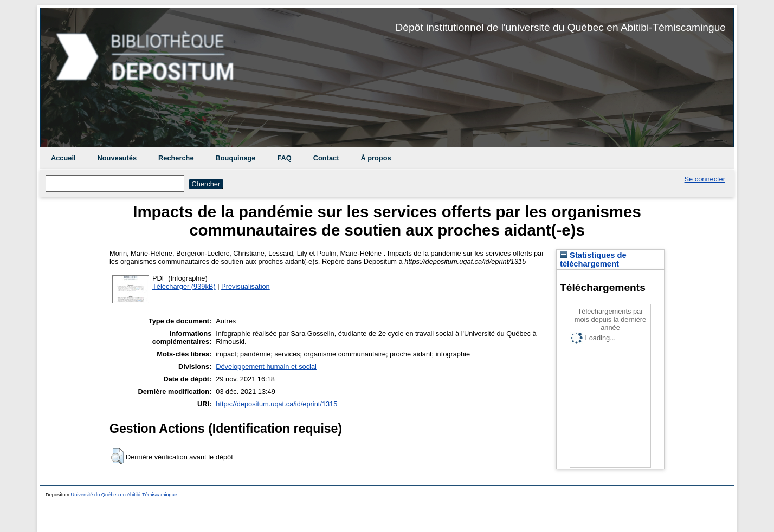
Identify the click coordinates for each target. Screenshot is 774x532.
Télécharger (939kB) (184, 286)
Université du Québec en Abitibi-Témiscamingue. (125, 495)
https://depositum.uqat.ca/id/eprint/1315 (276, 404)
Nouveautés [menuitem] (117, 158)
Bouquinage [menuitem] (236, 158)
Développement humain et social (266, 366)
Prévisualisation (246, 286)
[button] (117, 456)
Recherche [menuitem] (176, 158)
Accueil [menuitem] (63, 158)
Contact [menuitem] (326, 158)
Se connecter (705, 179)
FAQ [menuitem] (284, 158)
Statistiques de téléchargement (593, 259)
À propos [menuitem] (376, 158)
